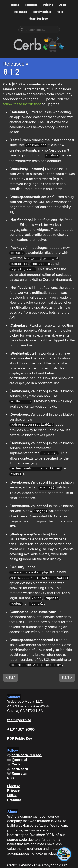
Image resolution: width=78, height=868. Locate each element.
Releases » (16, 64)
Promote (14, 790)
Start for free (38, 19)
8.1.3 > (67, 668)
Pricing (48, 5)
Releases (20, 12)
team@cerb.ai (19, 711)
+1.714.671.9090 (21, 720)
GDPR (12, 786)
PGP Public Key (20, 729)
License (14, 777)
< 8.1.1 (11, 668)
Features (31, 5)
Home (15, 5)
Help (60, 12)
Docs (62, 5)
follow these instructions (22, 104)
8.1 (41, 99)
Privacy (14, 781)
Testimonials (42, 12)
